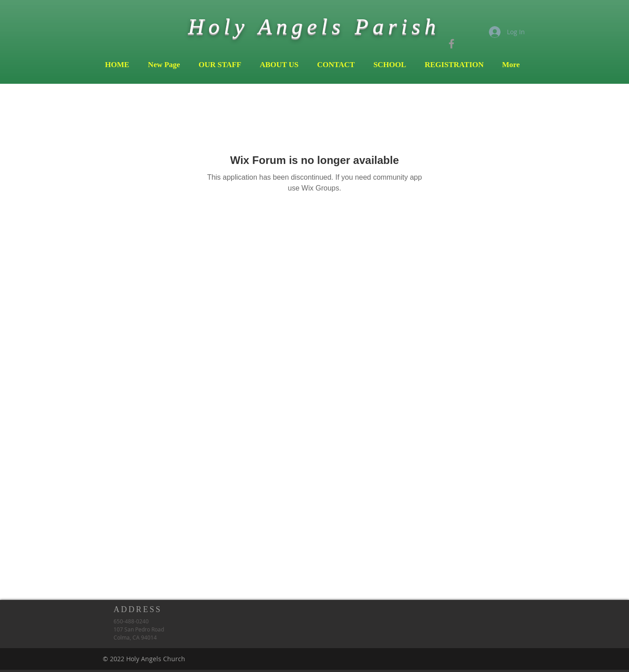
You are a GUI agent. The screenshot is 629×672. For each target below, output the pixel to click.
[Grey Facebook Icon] (451, 44)
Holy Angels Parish (314, 26)
